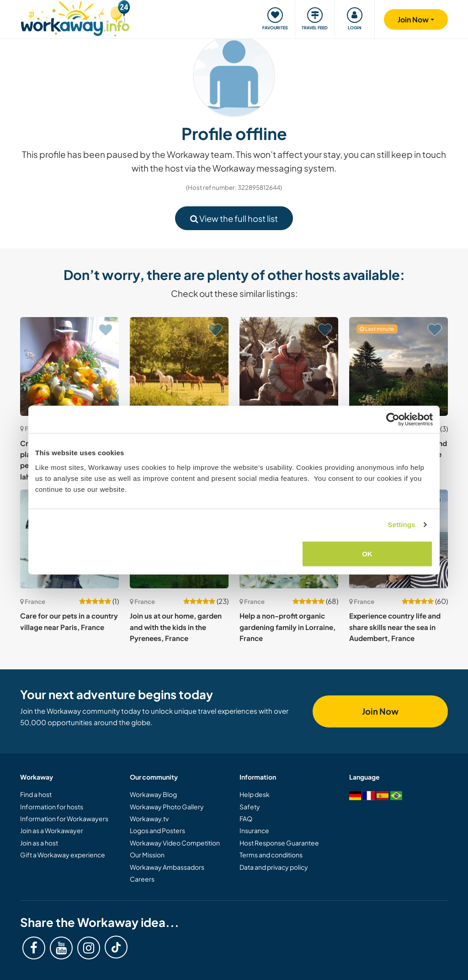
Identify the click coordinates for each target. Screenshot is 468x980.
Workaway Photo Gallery (167, 807)
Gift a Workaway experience (63, 855)
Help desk (255, 794)
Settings (402, 525)
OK (367, 553)
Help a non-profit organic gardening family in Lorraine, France (287, 627)
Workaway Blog (153, 794)
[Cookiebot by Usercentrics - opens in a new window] (393, 420)
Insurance (254, 830)
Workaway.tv (149, 818)
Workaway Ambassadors (167, 867)
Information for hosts (52, 807)
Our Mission (147, 855)
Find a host (36, 794)
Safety (250, 807)
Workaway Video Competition (175, 843)
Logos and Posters (157, 830)
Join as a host (39, 843)
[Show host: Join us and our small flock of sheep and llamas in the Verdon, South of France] (289, 366)
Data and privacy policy (274, 867)
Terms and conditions (271, 855)
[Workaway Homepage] (75, 17)
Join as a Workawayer (52, 830)
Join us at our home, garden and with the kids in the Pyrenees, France (176, 627)
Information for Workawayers (64, 818)
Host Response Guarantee (279, 843)
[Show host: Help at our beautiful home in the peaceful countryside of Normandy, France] (179, 366)
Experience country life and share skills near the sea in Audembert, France (395, 627)
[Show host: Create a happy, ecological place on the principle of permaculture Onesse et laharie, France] (69, 366)
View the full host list (234, 218)
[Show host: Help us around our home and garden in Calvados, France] (399, 366)
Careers (142, 879)
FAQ (246, 818)
